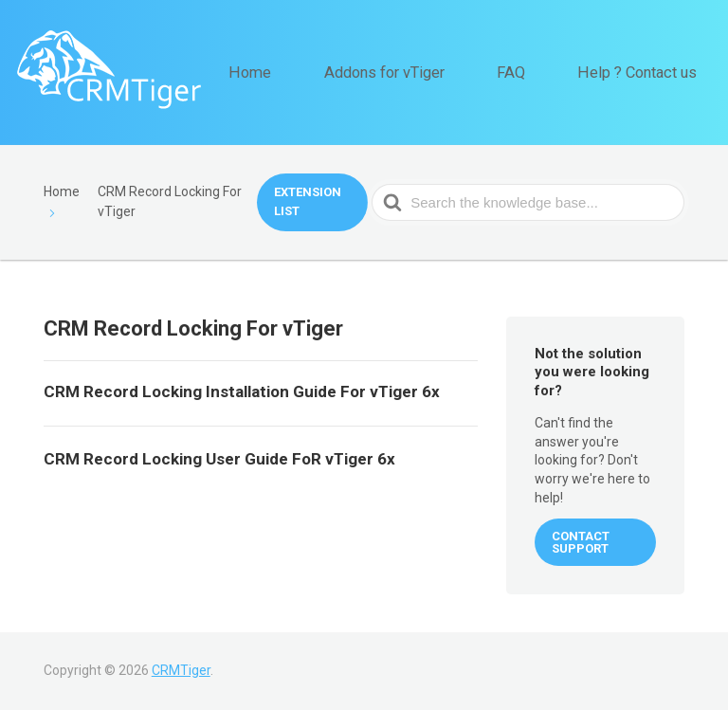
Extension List (308, 201)
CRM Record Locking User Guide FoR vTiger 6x (219, 459)
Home (321, 72)
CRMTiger (181, 670)
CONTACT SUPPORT (581, 542)
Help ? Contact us (648, 72)
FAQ (542, 72)
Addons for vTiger (435, 72)
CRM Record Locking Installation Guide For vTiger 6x (242, 391)
